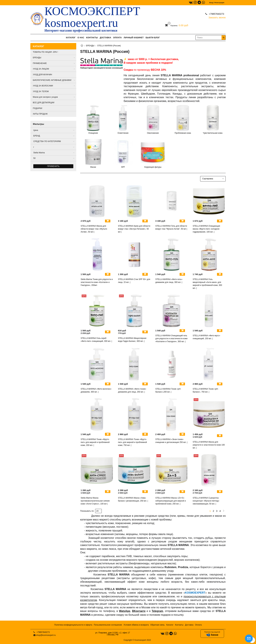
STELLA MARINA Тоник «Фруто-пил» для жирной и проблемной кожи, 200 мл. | (95, 442)
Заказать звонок (217, 17)
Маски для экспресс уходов (45, 97)
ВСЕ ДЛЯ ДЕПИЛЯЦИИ (44, 103)
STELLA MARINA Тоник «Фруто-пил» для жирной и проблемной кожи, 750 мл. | (132, 442)
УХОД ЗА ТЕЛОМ (41, 91)
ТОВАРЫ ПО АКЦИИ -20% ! (45, 52)
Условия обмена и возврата (136, 625)
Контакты (179, 625)
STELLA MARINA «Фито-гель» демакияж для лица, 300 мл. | (169, 281)
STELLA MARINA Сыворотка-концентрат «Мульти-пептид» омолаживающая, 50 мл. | (206, 501)
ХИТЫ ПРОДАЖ (40, 114)
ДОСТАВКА (105, 38)
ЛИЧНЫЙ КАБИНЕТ (134, 38)
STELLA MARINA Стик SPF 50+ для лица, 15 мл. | (134, 281)
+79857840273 (216, 14)
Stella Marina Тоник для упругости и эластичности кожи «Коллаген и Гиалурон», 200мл (97, 282)
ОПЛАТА (117, 38)
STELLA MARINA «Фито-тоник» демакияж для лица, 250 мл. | (132, 390)
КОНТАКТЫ (92, 38)
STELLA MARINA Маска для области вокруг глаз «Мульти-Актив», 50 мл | (94, 229)
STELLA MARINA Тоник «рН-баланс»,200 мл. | (168, 390)
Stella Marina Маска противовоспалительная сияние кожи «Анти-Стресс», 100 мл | (95, 501)
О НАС (81, 38)
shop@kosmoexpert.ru (46, 635)
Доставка (189, 625)
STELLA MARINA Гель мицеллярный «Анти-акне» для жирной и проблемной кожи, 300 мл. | (207, 284)
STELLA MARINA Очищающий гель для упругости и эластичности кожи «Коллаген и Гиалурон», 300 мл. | (172, 339)
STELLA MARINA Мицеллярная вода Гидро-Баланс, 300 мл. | (132, 340)
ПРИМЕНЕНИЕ (40, 63)
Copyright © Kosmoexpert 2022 (137, 640)
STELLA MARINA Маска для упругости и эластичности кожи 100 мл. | (209, 445)
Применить (53, 166)
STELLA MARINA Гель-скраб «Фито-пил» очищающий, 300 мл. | (96, 340)
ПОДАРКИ (37, 108)
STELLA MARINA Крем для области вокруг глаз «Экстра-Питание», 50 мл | (134, 229)
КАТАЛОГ (71, 38)
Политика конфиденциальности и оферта (73, 625)
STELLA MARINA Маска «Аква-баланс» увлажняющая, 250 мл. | (133, 499)
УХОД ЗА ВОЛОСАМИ (43, 86)
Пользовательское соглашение (108, 625)
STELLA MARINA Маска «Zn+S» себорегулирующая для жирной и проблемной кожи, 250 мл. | (171, 501)
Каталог (170, 625)
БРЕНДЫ (90, 46)
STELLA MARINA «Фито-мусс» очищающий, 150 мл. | (206, 337)
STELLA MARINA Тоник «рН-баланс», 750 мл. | (206, 390)
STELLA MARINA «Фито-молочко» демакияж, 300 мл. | (96, 390)
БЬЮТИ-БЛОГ (153, 38)
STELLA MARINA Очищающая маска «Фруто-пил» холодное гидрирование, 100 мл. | (206, 229)
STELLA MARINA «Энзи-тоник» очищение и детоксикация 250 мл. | (172, 441)
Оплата (198, 625)
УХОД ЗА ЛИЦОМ (41, 69)
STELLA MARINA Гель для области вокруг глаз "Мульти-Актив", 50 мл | (171, 227)
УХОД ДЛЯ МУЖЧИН (42, 75)
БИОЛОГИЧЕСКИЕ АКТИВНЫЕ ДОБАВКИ (52, 80)
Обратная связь (157, 625)
